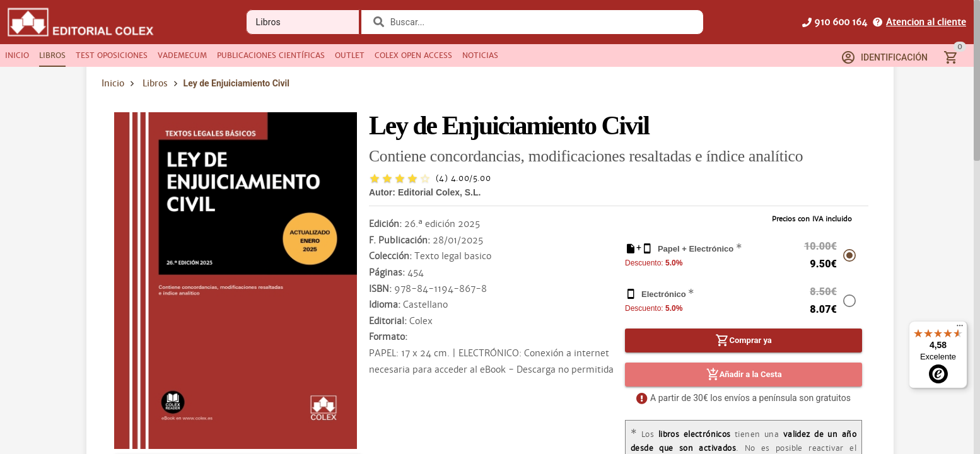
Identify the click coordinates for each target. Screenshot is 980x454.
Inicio (113, 83)
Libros (155, 83)
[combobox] (540, 22)
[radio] (375, 178)
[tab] (17, 55)
